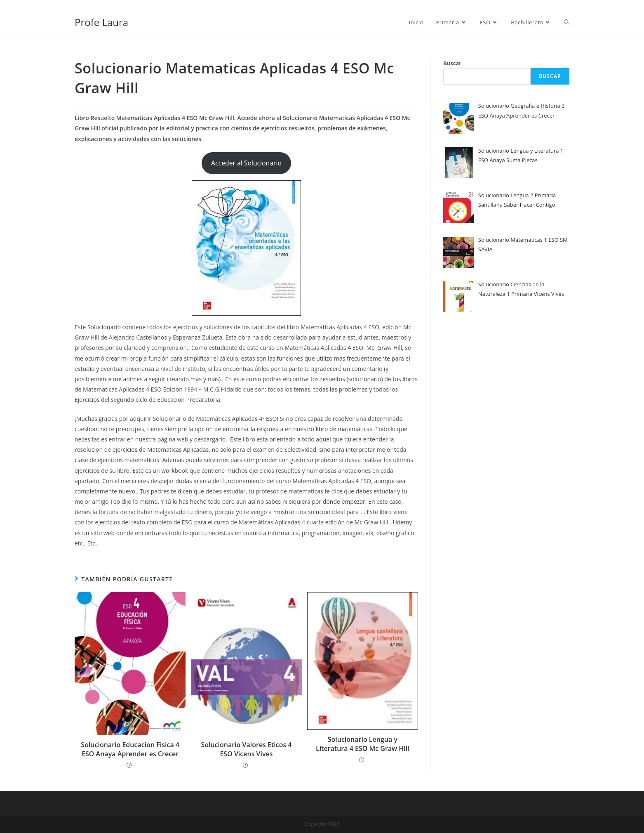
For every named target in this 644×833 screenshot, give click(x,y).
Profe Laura (101, 22)
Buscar (452, 63)
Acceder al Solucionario (246, 163)
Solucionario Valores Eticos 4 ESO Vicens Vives (246, 749)
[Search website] (567, 22)
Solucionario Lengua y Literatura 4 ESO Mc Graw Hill (363, 744)
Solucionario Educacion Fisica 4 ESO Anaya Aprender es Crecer (130, 749)
